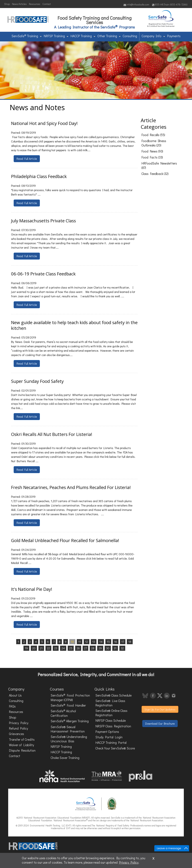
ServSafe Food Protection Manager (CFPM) (70, 697)
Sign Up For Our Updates (160, 709)
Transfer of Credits (22, 740)
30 (108, 648)
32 (122, 648)
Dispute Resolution (22, 750)
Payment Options (107, 732)
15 (108, 642)
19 (26, 648)
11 (80, 642)
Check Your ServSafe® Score (115, 748)
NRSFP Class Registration (113, 726)
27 (85, 648)
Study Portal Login (109, 737)
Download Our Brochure (160, 723)
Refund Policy (18, 728)
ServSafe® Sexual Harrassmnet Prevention (68, 729)
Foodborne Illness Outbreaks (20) (154, 143)
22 (48, 648)
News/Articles (19, 4)
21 (41, 648)
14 (101, 642)
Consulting (130, 36)
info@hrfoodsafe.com (136, 4)
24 (63, 648)
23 (56, 648)
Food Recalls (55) (153, 135)
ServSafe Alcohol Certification (63, 713)
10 (72, 642)
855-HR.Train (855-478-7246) (170, 4)
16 (116, 642)
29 (100, 648)
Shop (7, 4)
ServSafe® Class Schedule (113, 695)
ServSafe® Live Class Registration (110, 703)
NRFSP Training (56, 36)
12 (87, 642)
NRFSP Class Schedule (111, 721)
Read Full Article (27, 159)
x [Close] (153, 858)
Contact (47, 4)
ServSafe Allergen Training (70, 721)
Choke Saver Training (65, 758)
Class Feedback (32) (155, 174)
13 (94, 642)
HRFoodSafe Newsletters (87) (159, 166)
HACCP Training (83, 36)
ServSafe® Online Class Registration (111, 713)
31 (115, 648)
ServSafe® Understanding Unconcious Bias (69, 739)
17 (123, 642)
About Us (15, 695)
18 (130, 642)
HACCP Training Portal (111, 743)
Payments (174, 36)
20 (34, 648)
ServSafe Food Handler (68, 705)
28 (93, 648)
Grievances (16, 734)
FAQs (12, 706)
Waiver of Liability (21, 745)
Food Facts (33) (152, 157)
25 (71, 648)
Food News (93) (152, 151)
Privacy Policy (19, 723)
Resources (35, 4)
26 (78, 648)
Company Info (153, 36)
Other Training (109, 36)
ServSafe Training (27, 36)
